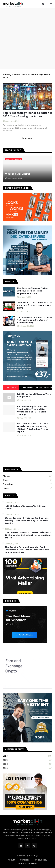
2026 (27, 756)
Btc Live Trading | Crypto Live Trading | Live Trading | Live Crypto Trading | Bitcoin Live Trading (32, 411)
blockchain (27, 484)
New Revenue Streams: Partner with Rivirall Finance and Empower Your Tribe (33, 291)
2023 (27, 768)
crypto (27, 488)
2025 (27, 760)
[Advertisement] (27, 39)
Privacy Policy (40, 860)
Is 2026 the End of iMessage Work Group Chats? (34, 395)
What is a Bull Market (18, 174)
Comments (27, 387)
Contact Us (25, 860)
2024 (27, 764)
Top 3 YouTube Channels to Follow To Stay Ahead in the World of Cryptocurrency (35, 320)
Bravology (34, 855)
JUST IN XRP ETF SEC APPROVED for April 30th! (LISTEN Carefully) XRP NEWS (34, 305)
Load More (27, 138)
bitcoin (27, 480)
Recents (11, 387)
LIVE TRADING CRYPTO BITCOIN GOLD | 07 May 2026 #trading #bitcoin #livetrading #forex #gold (33, 428)
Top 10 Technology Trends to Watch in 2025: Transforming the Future (27, 115)
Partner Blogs (44, 387)
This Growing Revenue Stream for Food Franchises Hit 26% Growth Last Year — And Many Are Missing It (27, 550)
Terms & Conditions (27, 864)
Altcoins (27, 476)
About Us (12, 860)
